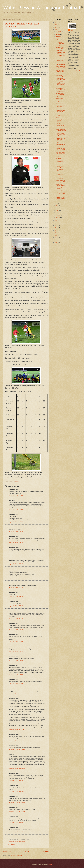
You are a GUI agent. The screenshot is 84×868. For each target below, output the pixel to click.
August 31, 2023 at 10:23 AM (16, 606)
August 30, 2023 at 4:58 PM (16, 522)
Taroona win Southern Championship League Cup (60, 43)
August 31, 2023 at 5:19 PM (16, 642)
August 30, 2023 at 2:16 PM (16, 495)
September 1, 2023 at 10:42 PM (17, 802)
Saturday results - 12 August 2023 (60, 149)
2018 (56, 230)
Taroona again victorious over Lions (60, 100)
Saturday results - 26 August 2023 (60, 63)
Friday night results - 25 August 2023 (61, 67)
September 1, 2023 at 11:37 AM (17, 740)
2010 (56, 240)
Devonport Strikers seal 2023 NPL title (60, 95)
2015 (56, 233)
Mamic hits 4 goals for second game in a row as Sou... (61, 154)
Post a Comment (11, 845)
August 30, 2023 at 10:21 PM (16, 564)
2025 (56, 25)
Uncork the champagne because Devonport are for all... (60, 120)
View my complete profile (75, 71)
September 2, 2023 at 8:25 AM (16, 823)
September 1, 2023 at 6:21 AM (16, 693)
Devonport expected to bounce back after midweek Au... (60, 161)
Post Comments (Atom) (16, 855)
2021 (56, 223)
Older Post (46, 852)
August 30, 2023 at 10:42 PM (16, 578)
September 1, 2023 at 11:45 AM (17, 768)
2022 (56, 221)
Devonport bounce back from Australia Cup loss (60, 140)
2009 (56, 242)
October (58, 34)
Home (27, 852)
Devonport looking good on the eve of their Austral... (60, 199)
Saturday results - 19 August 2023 (60, 126)
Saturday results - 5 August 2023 (61, 177)
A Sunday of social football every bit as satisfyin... (61, 110)
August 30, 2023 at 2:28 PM (16, 509)
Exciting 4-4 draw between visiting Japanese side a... (60, 84)
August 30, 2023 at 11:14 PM (16, 597)
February (58, 215)
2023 (56, 30)
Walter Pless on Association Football (42, 8)
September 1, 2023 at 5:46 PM (16, 792)
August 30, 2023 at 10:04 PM (16, 553)
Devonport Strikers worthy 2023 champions (60, 49)
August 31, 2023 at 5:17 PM (16, 629)
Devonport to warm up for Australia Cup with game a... (61, 193)
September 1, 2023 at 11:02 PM (17, 812)
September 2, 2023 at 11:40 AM (17, 832)
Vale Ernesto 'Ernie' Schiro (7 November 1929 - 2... (61, 55)
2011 (56, 238)
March (58, 213)
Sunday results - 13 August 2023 (61, 145)
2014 (56, 235)
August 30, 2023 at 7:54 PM (16, 531)
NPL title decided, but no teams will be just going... (61, 72)
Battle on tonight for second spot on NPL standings (61, 134)
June (57, 205)
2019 (56, 228)
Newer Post (7, 852)
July (57, 203)
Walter (72, 30)
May (57, 208)
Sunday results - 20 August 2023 (61, 115)
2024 (56, 27)
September (59, 37)
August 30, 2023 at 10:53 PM (16, 587)
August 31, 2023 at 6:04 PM (16, 660)
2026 (56, 22)
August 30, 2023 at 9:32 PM (16, 542)
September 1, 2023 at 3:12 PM (16, 781)
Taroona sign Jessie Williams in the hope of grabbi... (60, 186)
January (58, 218)
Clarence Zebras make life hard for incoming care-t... (60, 169)
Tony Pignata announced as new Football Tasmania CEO (60, 77)
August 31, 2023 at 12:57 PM (16, 618)
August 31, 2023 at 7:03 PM (16, 684)
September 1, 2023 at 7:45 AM (16, 729)
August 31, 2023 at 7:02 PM (16, 674)
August (58, 39)
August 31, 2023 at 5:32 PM (16, 651)
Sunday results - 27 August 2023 (61, 60)
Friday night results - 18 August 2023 (61, 130)
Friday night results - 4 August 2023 (61, 181)
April (57, 210)
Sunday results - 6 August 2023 (60, 174)
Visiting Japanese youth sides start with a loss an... (61, 105)
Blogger (50, 865)
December (59, 32)
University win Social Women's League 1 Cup (60, 90)
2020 (56, 225)
